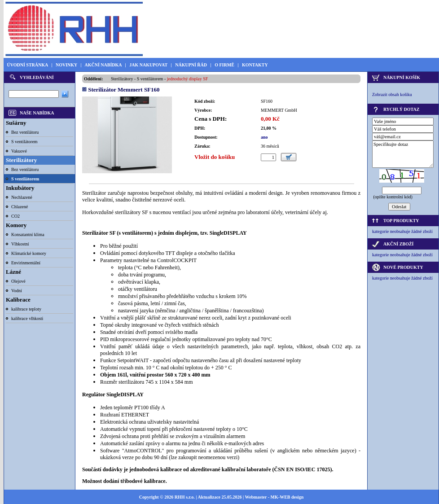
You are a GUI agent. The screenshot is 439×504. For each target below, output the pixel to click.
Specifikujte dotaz (403, 154)
